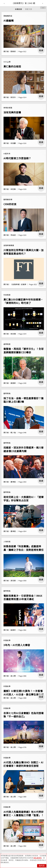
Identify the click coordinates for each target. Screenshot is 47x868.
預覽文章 (29, 9)
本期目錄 (18, 9)
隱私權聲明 (38, 858)
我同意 (42, 866)
